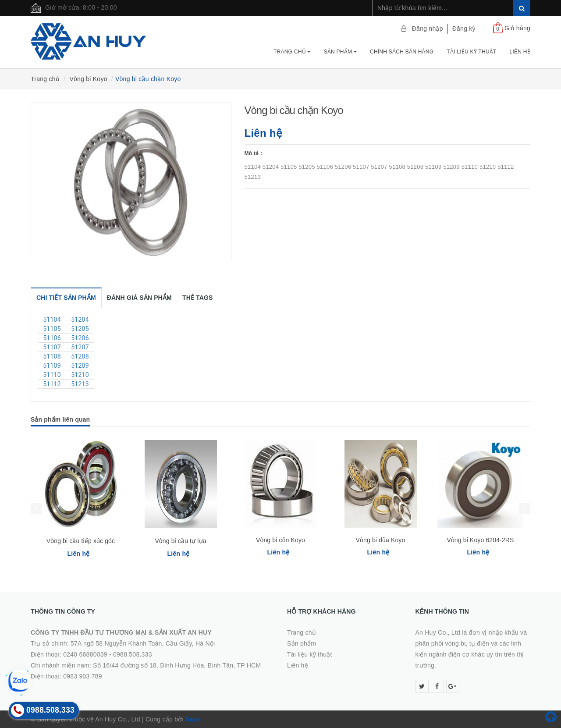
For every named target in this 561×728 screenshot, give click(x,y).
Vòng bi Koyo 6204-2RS (480, 540)
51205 (80, 329)
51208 (80, 356)
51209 (80, 366)
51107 (52, 347)
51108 (52, 356)
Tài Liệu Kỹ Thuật (471, 52)
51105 (52, 329)
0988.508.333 (133, 654)
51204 (80, 320)
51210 (80, 375)
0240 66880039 (85, 654)
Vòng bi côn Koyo (280, 540)
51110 (52, 375)
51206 (80, 338)
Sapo (193, 719)
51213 (80, 384)
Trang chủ (292, 52)
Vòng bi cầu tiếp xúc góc (81, 541)
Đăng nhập (428, 28)
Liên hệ (520, 52)
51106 (52, 338)
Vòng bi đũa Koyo (381, 540)
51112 (52, 384)
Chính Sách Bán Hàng (402, 52)
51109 (52, 366)
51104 (52, 320)
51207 (80, 347)
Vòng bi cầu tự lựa (180, 541)
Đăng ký (464, 28)
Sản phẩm (340, 52)
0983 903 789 (83, 676)
